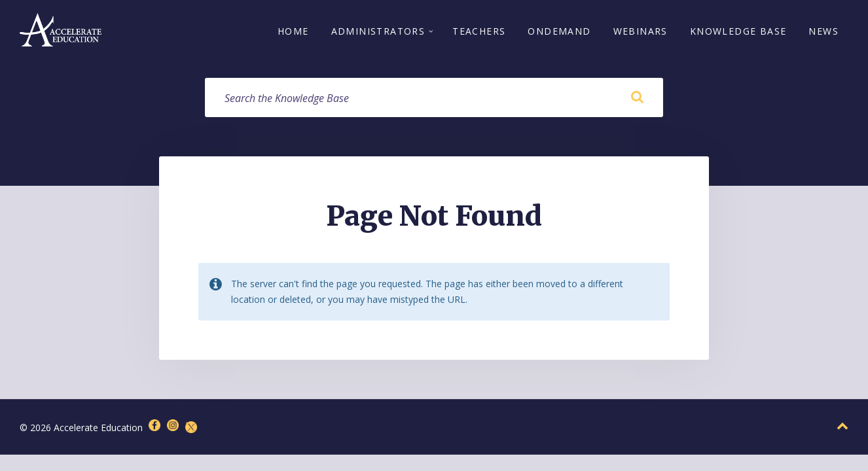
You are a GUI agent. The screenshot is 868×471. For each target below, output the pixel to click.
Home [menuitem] (293, 31)
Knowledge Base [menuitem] (738, 31)
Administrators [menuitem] (378, 31)
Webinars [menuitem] (641, 31)
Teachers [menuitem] (479, 31)
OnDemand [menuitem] (559, 31)
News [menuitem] (823, 31)
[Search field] (434, 97)
